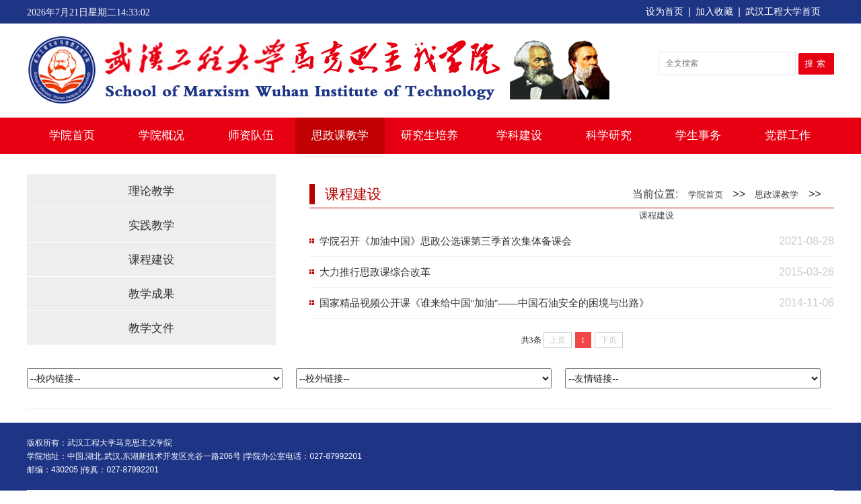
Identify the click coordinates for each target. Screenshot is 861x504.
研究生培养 (429, 135)
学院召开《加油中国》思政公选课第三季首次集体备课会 (446, 241)
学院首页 (72, 135)
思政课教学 (340, 135)
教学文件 (151, 328)
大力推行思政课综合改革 (375, 272)
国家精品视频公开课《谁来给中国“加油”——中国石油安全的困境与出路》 (484, 303)
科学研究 (609, 135)
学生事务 (698, 135)
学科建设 (519, 135)
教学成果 (151, 294)
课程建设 (151, 260)
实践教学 (151, 225)
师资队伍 (251, 135)
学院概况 (161, 135)
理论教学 (151, 191)
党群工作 (788, 135)
